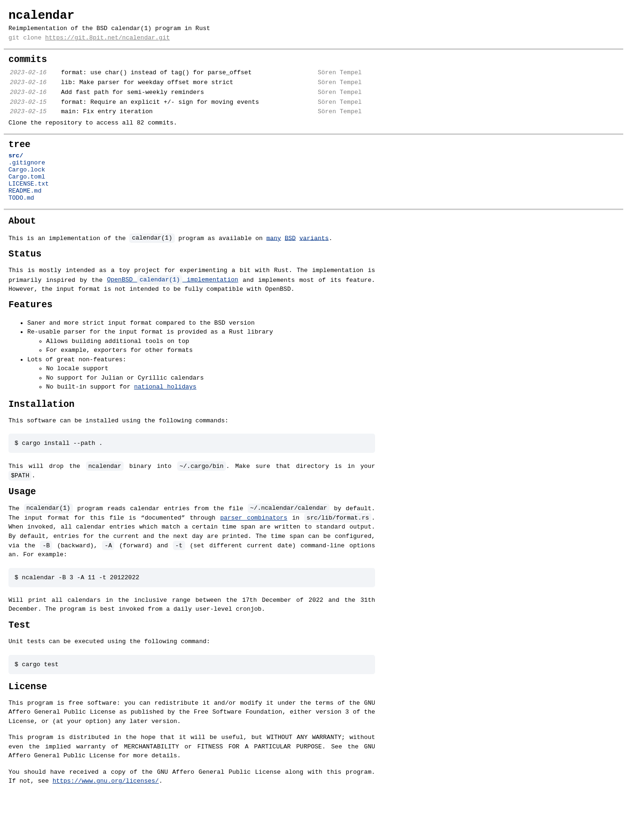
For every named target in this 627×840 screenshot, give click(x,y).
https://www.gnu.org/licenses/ (94, 822)
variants (314, 267)
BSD (290, 267)
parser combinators (254, 554)
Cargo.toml (27, 201)
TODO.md (21, 226)
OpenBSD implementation (173, 311)
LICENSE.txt (29, 209)
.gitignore (27, 184)
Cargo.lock (27, 192)
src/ (16, 175)
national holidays (165, 418)
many (274, 267)
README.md (25, 218)
